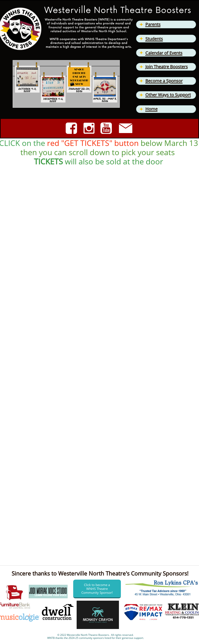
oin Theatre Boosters (167, 67)
